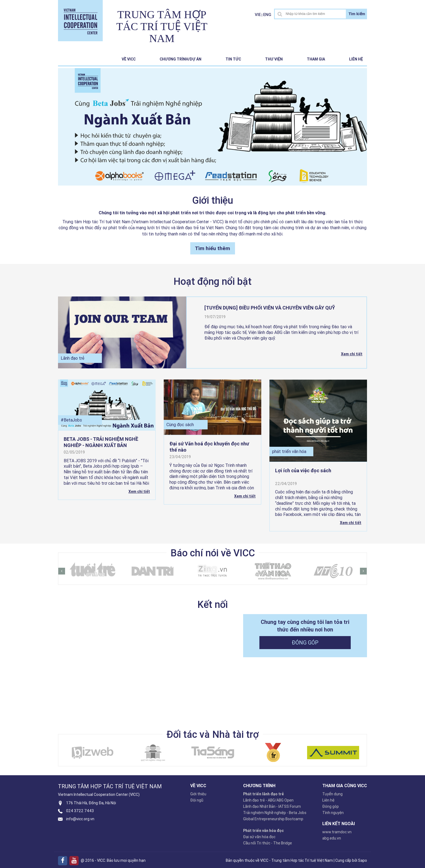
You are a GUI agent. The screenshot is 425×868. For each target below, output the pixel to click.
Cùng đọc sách (180, 423)
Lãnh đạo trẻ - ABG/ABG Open (268, 799)
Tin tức (233, 59)
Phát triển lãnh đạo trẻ (263, 792)
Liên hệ (356, 59)
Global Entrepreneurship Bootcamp (273, 817)
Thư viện (274, 59)
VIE (258, 15)
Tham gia (316, 59)
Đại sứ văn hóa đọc (259, 835)
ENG (267, 15)
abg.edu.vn (332, 837)
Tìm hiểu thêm (212, 247)
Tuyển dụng (332, 792)
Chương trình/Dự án (181, 59)
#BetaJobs (71, 418)
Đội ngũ (197, 799)
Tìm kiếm (357, 14)
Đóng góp (305, 641)
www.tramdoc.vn (337, 830)
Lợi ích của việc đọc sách (303, 469)
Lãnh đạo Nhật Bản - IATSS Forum (272, 805)
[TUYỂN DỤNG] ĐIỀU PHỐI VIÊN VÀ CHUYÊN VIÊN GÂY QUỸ (270, 306)
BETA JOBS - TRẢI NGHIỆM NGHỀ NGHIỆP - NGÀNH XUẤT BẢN (101, 440)
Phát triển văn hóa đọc (263, 829)
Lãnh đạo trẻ (73, 357)
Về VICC (129, 59)
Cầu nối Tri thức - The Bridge (268, 841)
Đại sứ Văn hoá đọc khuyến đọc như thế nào (209, 445)
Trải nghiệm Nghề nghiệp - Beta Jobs (275, 811)
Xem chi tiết (352, 353)
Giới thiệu (198, 792)
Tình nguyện (333, 811)
